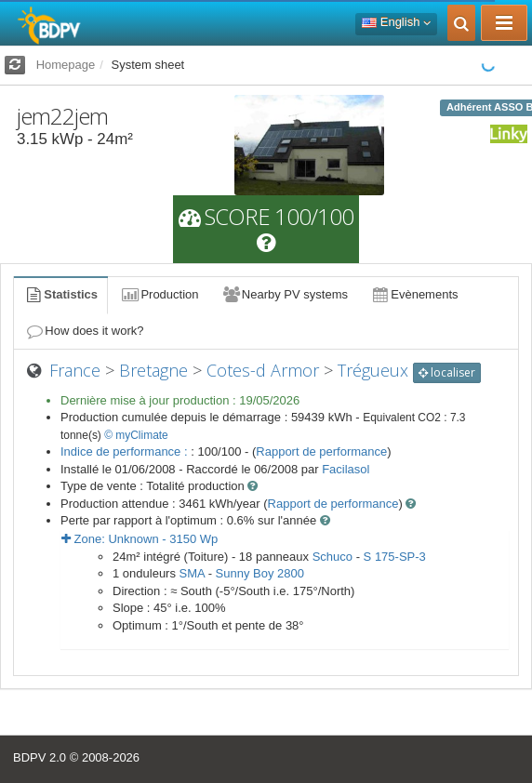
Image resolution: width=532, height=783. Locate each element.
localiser (447, 372)
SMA (192, 573)
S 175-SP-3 (395, 557)
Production (159, 294)
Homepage (66, 65)
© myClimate (136, 435)
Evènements (414, 294)
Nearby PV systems (285, 294)
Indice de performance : (126, 451)
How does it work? (84, 331)
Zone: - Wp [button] (140, 539)
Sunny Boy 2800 (260, 573)
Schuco (332, 557)
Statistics (60, 294)
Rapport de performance (321, 451)
